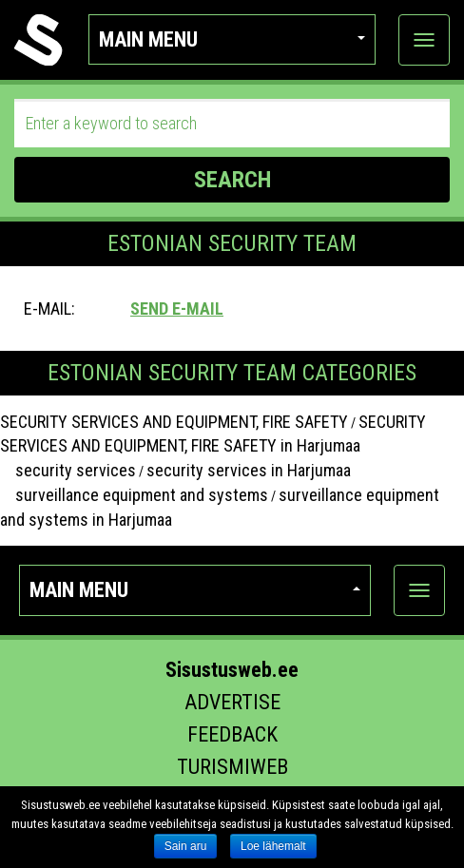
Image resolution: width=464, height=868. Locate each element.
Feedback (232, 734)
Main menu (232, 39)
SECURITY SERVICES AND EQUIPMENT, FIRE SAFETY (174, 422)
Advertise (232, 702)
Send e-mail (177, 309)
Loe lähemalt (273, 846)
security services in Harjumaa (249, 470)
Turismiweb (232, 767)
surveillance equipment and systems (134, 495)
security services (68, 470)
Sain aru (186, 846)
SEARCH (232, 180)
